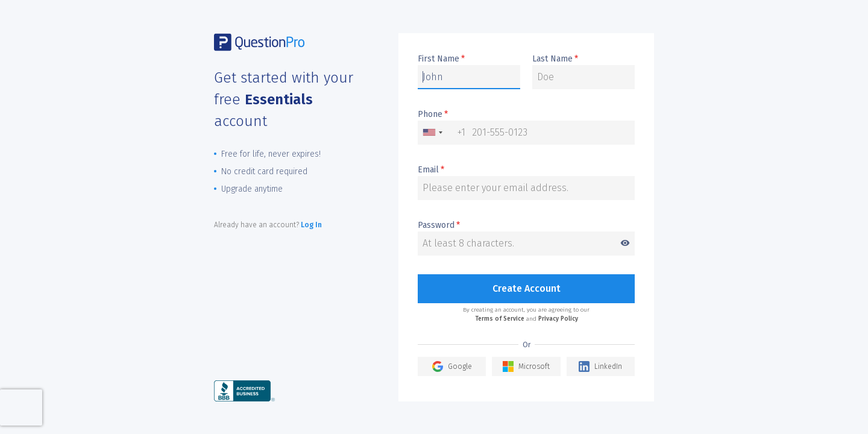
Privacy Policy (558, 319)
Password (526, 226)
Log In (311, 225)
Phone (433, 115)
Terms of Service (500, 319)
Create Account (527, 288)
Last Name (555, 59)
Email (431, 170)
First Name (441, 59)
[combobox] (442, 133)
